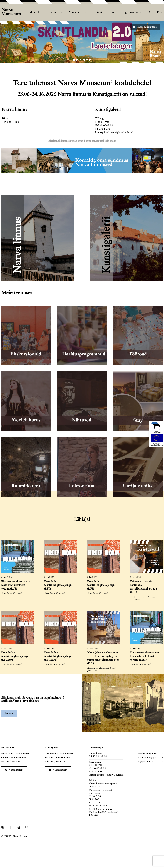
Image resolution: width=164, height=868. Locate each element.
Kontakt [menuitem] (97, 12)
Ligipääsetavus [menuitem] (132, 12)
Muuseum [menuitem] (75, 12)
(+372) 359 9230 (13, 762)
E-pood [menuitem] (112, 12)
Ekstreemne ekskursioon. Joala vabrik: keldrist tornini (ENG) (145, 656)
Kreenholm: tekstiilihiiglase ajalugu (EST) (58, 585)
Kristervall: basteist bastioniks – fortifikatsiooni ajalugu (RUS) (144, 587)
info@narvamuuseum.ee (13, 758)
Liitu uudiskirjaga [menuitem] (147, 758)
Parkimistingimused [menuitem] (148, 754)
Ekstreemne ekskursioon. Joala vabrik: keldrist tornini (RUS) (16, 585)
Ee (157, 12)
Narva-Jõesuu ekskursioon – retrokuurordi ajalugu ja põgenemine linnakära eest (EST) (103, 658)
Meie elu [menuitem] (35, 12)
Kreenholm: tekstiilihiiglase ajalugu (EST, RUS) (15, 656)
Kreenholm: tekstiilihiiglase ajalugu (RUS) (101, 585)
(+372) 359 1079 (57, 762)
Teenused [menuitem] (52, 12)
